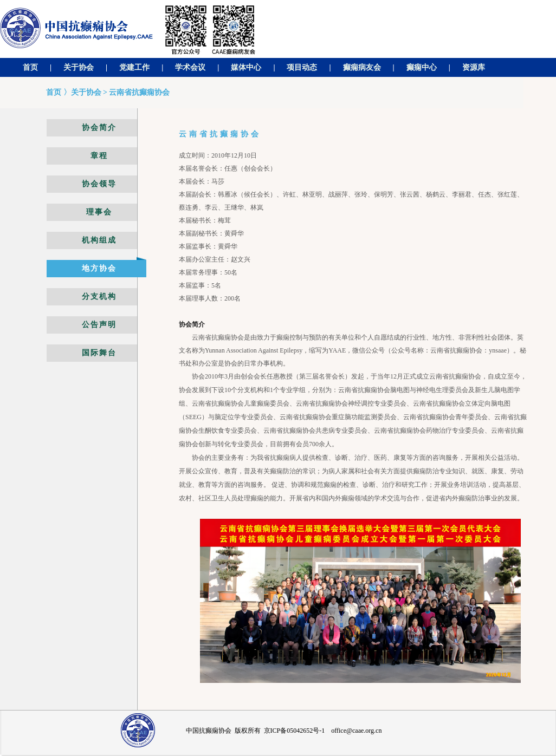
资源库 (474, 67)
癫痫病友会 (362, 67)
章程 (99, 156)
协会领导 (99, 184)
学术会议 (190, 67)
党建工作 (134, 67)
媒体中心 (246, 67)
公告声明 (99, 325)
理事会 (99, 212)
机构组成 (99, 240)
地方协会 (99, 268)
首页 (30, 67)
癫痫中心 (422, 67)
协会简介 (99, 128)
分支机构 (99, 296)
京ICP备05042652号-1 (295, 731)
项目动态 (302, 67)
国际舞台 (99, 353)
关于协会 (79, 67)
